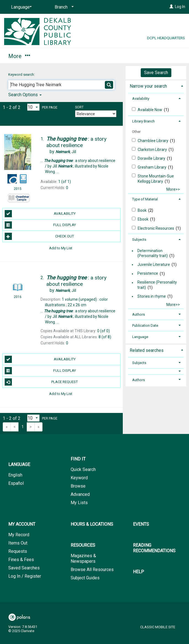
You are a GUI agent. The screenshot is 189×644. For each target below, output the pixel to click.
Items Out (18, 543)
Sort (79, 107)
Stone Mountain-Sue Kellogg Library (156, 179)
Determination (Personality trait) (153, 253)
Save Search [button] (156, 73)
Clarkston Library (153, 150)
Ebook (143, 219)
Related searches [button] (147, 350)
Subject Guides (85, 578)
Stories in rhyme (152, 296)
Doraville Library (152, 158)
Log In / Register (25, 576)
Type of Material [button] (145, 199)
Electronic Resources (156, 228)
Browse (78, 486)
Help (139, 572)
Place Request (41, 382)
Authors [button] (139, 314)
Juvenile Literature (154, 265)
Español (16, 483)
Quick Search (83, 469)
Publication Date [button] (145, 325)
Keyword (79, 478)
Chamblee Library (153, 141)
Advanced (80, 494)
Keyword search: (22, 74)
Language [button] (140, 337)
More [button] (108, 56)
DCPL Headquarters (166, 38)
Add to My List (61, 248)
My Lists (79, 503)
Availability (40, 214)
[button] (156, 371)
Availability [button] (141, 99)
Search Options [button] (25, 95)
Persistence (148, 274)
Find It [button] (19, 55)
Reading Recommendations (154, 548)
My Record (19, 535)
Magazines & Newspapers (83, 558)
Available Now (150, 110)
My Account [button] (63, 55)
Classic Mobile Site (158, 627)
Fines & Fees (21, 560)
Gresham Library (152, 167)
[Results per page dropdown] (33, 107)
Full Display (40, 225)
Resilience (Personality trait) (157, 285)
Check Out (39, 236)
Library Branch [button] (143, 121)
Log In (180, 7)
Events (141, 524)
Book (143, 210)
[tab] (156, 86)
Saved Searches (24, 568)
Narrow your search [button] (148, 86)
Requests (18, 551)
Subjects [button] (139, 239)
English (15, 475)
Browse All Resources (92, 570)
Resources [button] (83, 545)
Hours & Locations (92, 524)
